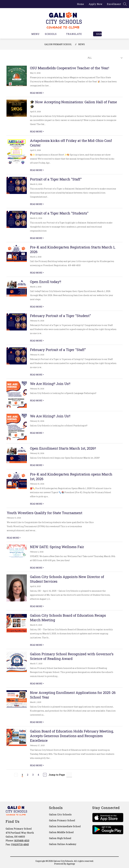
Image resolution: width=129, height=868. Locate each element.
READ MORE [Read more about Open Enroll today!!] (37, 307)
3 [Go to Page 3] (33, 775)
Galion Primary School (58, 44)
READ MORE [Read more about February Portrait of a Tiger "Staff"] (37, 375)
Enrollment (114, 4)
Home (80, 4)
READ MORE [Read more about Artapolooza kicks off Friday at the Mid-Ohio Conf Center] (37, 170)
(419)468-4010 (22, 840)
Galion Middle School (61, 832)
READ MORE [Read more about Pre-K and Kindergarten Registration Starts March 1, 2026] (37, 273)
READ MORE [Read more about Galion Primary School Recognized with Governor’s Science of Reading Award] (37, 684)
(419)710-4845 (21, 844)
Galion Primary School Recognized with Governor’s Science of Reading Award (72, 656)
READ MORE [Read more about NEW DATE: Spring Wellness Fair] (37, 568)
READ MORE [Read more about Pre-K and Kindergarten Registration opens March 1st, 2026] (37, 504)
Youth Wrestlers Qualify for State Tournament (45, 513)
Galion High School (60, 838)
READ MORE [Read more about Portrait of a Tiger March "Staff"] (37, 204)
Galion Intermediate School (65, 826)
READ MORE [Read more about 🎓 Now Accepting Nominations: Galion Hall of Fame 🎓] (37, 132)
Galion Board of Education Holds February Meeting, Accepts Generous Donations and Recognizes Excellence (72, 736)
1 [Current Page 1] (22, 775)
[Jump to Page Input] (69, 775)
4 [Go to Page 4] (38, 775)
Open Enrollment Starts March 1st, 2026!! (63, 448)
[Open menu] (33, 34)
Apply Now (96, 4)
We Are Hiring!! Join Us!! (50, 384)
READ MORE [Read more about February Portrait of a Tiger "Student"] (37, 341)
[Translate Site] (76, 34)
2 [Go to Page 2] (28, 775)
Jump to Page (57, 775)
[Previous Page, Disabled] (16, 775)
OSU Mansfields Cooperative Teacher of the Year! (70, 68)
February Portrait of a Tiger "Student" (60, 316)
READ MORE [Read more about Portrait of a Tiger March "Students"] (37, 238)
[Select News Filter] (104, 58)
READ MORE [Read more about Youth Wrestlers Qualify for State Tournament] (14, 538)
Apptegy (71, 864)
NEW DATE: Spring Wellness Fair (57, 547)
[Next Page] (45, 775)
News (82, 44)
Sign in (99, 34)
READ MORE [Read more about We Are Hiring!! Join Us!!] (37, 401)
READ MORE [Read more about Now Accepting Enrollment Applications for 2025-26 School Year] (37, 722)
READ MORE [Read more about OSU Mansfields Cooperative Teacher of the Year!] (37, 93)
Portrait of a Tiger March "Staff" (56, 179)
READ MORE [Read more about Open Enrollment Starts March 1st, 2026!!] (37, 465)
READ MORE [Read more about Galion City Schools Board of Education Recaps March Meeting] (37, 645)
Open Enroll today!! (46, 282)
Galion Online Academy (63, 844)
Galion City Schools (60, 814)
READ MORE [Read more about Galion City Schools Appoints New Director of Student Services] (37, 606)
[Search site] (125, 4)
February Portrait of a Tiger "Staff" (58, 350)
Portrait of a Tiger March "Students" (59, 213)
